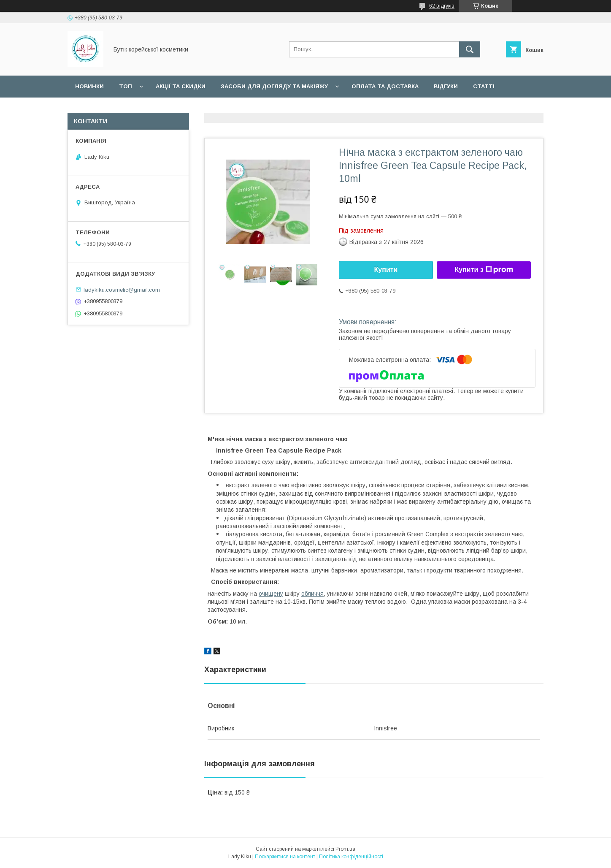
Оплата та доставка (385, 86)
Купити (386, 270)
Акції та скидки (181, 86)
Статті (484, 86)
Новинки (89, 86)
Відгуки (446, 86)
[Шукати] (470, 49)
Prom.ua (345, 849)
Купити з (484, 270)
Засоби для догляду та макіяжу (274, 86)
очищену (271, 594)
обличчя (312, 594)
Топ (126, 86)
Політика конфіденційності (351, 857)
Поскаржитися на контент (285, 857)
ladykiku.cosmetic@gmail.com (122, 289)
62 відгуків (442, 6)
